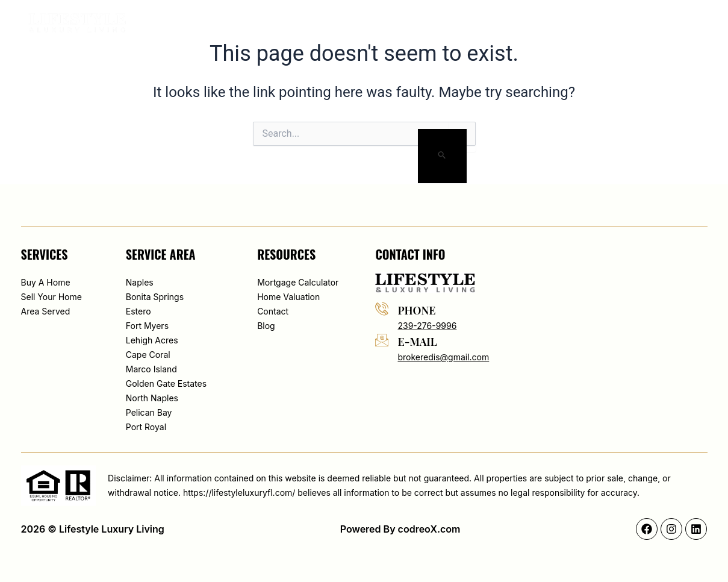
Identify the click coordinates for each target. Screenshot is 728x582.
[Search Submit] (442, 156)
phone (416, 310)
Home (316, 23)
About (362, 23)
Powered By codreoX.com (400, 529)
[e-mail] (382, 340)
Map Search (423, 23)
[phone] (382, 308)
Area (481, 23)
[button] (624, 23)
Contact (572, 23)
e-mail (417, 342)
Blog (521, 23)
